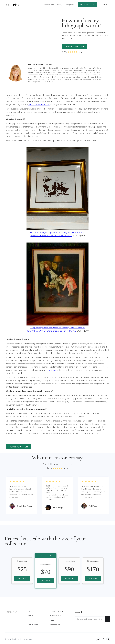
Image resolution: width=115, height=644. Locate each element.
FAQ (30, 611)
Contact (53, 620)
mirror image (51, 370)
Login (105, 5)
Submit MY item (87, 5)
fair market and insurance (39, 104)
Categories (70, 5)
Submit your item (74, 46)
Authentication (56, 616)
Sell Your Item (33, 625)
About (30, 616)
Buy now (22, 579)
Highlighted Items (57, 611)
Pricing (60, 5)
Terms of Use (55, 625)
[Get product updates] (90, 619)
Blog (30, 620)
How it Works (49, 5)
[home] (12, 5)
